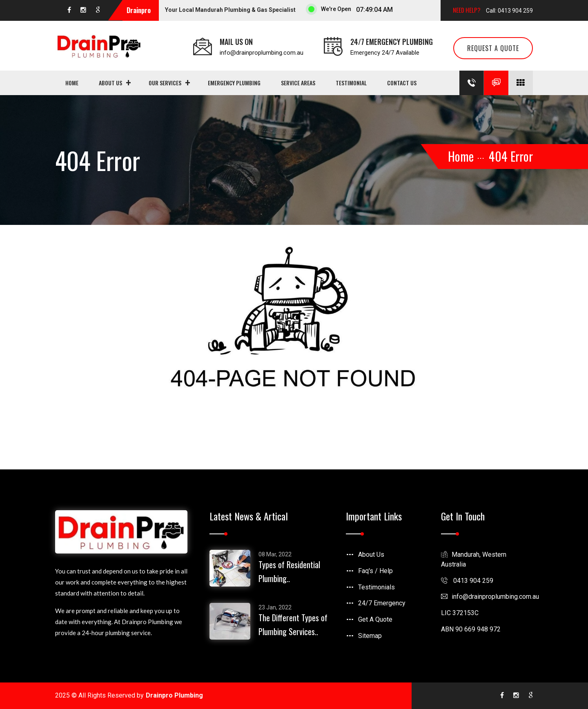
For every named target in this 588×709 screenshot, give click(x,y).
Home (72, 83)
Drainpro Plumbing (174, 695)
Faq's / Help (375, 571)
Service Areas (298, 83)
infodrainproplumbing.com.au (490, 597)
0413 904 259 (467, 581)
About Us (110, 83)
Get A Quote (375, 619)
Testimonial (351, 83)
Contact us (402, 83)
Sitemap (370, 636)
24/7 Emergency (382, 603)
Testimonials (376, 587)
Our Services (165, 83)
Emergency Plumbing (234, 83)
